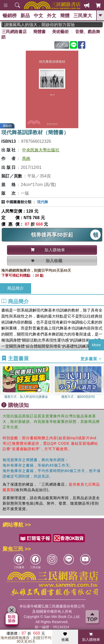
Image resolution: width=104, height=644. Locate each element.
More (96, 345)
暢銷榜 (10, 16)
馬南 (26, 159)
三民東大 (83, 16)
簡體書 (39, 32)
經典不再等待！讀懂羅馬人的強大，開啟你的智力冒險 (44, 25)
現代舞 (43, 202)
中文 (38, 16)
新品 (25, 16)
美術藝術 (60, 32)
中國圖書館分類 (19, 202)
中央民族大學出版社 (41, 150)
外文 (52, 16)
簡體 (65, 16)
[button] (100, 382)
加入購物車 (91, 637)
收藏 (65, 637)
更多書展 (91, 359)
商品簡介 (16, 288)
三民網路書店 (14, 32)
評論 (62, 45)
